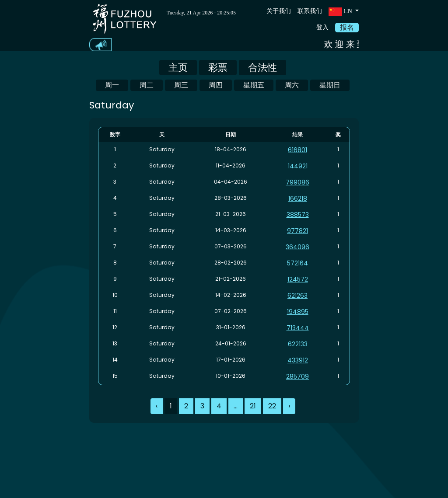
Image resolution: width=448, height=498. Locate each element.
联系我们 (310, 11)
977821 (297, 231)
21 (253, 406)
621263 (297, 296)
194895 (298, 312)
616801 (297, 150)
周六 (292, 85)
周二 (147, 85)
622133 (298, 344)
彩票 (218, 68)
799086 (297, 182)
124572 (298, 279)
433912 (298, 360)
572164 (297, 263)
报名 (347, 27)
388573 (298, 215)
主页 (178, 68)
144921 (298, 166)
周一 (112, 85)
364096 (297, 247)
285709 (297, 376)
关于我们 (279, 11)
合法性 (262, 68)
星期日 (330, 85)
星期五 (254, 85)
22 (272, 406)
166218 (298, 199)
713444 (298, 328)
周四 (216, 85)
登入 (322, 27)
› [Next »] (289, 406)
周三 (181, 85)
